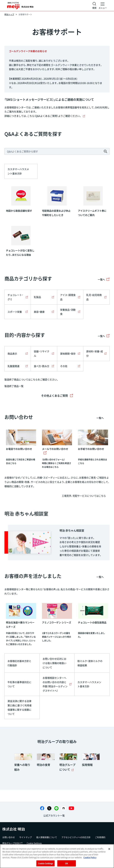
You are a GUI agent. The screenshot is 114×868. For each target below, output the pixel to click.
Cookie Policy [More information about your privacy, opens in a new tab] (90, 857)
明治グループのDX (12, 843)
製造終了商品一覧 (14, 386)
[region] (57, 856)
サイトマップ (26, 837)
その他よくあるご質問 (57, 396)
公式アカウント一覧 (54, 815)
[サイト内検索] (94, 6)
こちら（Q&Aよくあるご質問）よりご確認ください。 (56, 116)
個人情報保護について (47, 837)
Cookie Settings (34, 843)
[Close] (109, 849)
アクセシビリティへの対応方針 (76, 837)
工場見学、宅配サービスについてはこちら (84, 496)
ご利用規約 (100, 837)
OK (67, 863)
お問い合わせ (9, 837)
